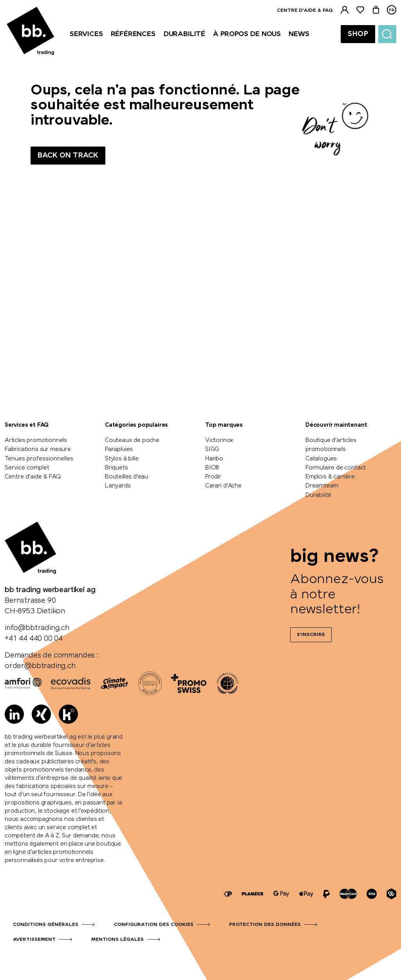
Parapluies (119, 449)
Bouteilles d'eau (126, 477)
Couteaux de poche (132, 440)
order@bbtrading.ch (40, 666)
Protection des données (265, 925)
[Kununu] (68, 714)
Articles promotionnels (36, 440)
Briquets (117, 468)
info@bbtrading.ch (37, 628)
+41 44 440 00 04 (34, 639)
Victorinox (219, 440)
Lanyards (118, 486)
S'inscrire (311, 635)
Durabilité (318, 495)
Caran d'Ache (223, 486)
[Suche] (387, 34)
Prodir (213, 477)
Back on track (68, 156)
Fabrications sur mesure (38, 449)
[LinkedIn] (14, 714)
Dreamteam (322, 486)
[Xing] (41, 714)
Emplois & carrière (330, 477)
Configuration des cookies (154, 925)
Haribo (214, 459)
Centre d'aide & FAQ (305, 11)
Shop (358, 34)
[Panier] (376, 10)
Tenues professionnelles (39, 459)
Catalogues (321, 459)
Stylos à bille (122, 459)
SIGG (212, 449)
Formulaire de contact (336, 468)
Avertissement (34, 940)
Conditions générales (46, 925)
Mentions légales (117, 940)
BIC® (212, 468)
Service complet (27, 468)
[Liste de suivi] (360, 10)
